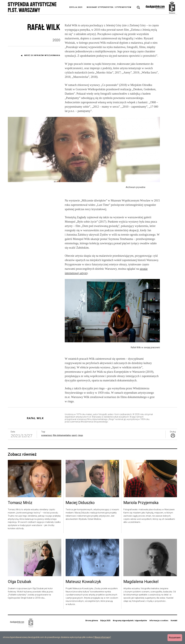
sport (74, 449)
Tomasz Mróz (20, 517)
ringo (80, 449)
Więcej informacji (102, 637)
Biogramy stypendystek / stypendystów (109, 7)
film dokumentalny (62, 449)
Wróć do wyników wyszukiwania (42, 55)
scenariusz (47, 449)
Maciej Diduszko (80, 517)
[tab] (138, 8)
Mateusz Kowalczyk (83, 596)
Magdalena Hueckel (141, 596)
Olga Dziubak (20, 596)
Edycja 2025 (76, 7)
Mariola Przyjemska (141, 517)
